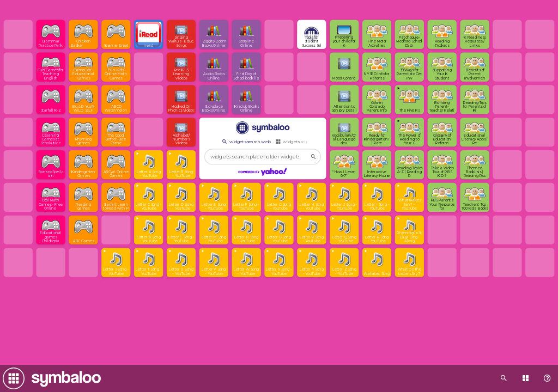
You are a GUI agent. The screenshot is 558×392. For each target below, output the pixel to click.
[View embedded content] (410, 99)
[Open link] (50, 35)
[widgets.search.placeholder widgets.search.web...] (262, 157)
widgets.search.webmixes (305, 142)
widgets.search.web (246, 142)
